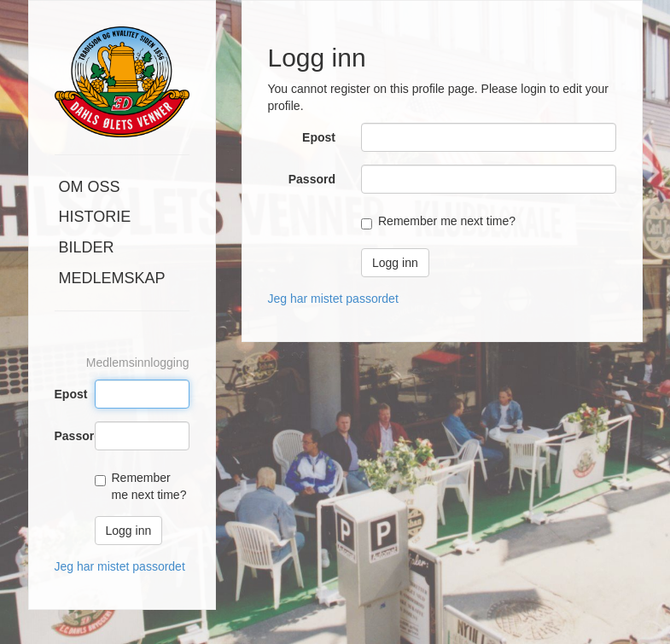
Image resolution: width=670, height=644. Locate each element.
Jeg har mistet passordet (120, 566)
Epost (68, 394)
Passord (68, 436)
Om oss (90, 187)
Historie (95, 217)
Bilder (87, 247)
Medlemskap (112, 278)
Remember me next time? (447, 221)
